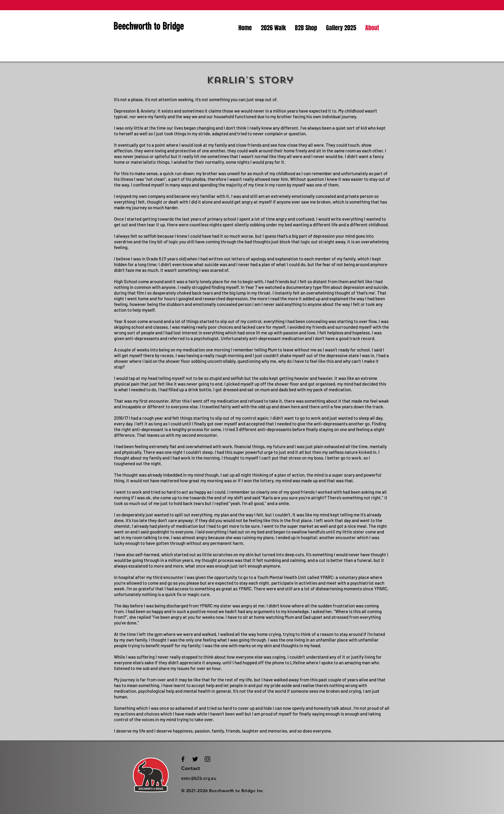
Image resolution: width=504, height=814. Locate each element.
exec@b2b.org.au (199, 778)
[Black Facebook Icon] (183, 759)
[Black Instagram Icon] (207, 759)
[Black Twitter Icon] (195, 759)
